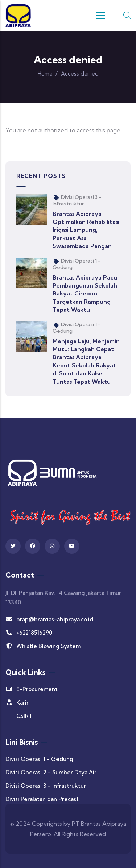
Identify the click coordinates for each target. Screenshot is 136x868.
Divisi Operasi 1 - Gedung (39, 759)
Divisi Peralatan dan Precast (42, 799)
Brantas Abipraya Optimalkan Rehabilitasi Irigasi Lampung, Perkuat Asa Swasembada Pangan (86, 230)
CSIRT (24, 716)
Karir (17, 703)
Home (45, 74)
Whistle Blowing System (43, 646)
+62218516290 (29, 633)
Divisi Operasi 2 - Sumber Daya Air (51, 772)
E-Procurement (32, 689)
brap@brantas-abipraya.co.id (49, 619)
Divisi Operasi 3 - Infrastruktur (77, 200)
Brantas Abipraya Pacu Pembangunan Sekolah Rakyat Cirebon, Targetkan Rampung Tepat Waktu (85, 294)
